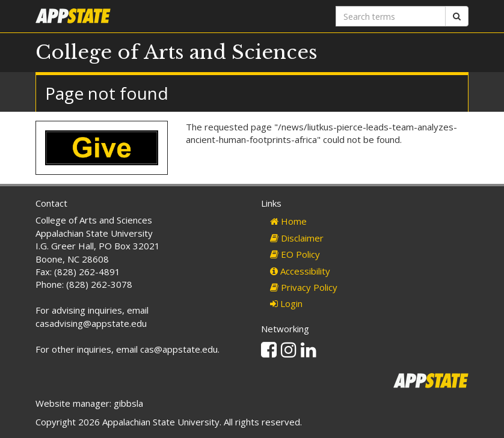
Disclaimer (297, 238)
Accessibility (300, 271)
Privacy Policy (304, 287)
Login (286, 303)
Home (288, 221)
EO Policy (295, 254)
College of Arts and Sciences (177, 52)
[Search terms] (391, 16)
